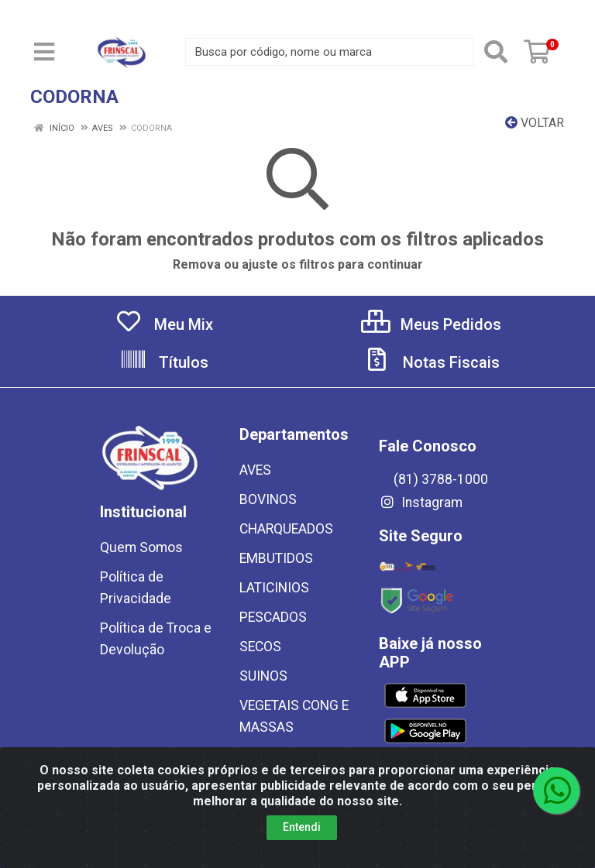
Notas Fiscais (432, 362)
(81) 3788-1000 (433, 479)
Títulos (164, 362)
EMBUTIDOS (276, 558)
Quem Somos (141, 547)
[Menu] (44, 52)
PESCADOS (273, 617)
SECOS (260, 647)
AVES (255, 470)
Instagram (421, 503)
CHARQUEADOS (286, 529)
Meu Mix (164, 324)
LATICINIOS (274, 588)
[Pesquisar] (496, 52)
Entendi (302, 827)
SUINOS (263, 676)
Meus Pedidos (431, 324)
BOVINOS (268, 499)
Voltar (535, 123)
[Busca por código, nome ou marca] (330, 52)
